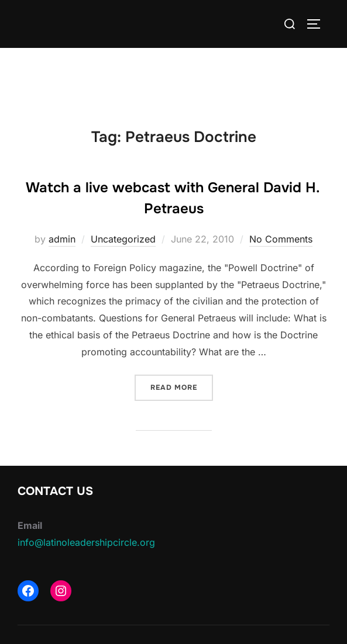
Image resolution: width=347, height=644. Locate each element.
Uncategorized (123, 239)
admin (62, 239)
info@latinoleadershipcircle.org (86, 542)
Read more (182, 387)
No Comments (281, 239)
